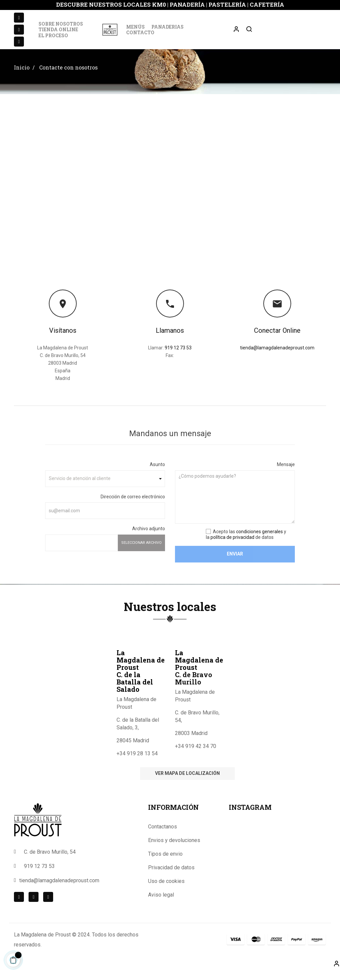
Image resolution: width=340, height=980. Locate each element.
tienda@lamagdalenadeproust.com (277, 356)
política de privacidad (232, 546)
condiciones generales (259, 540)
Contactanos (163, 835)
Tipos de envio (165, 862)
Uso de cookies (166, 889)
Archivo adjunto (149, 537)
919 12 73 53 (178, 356)
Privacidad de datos (171, 876)
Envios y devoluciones (174, 849)
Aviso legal (161, 903)
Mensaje (286, 473)
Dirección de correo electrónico (133, 505)
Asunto (157, 473)
